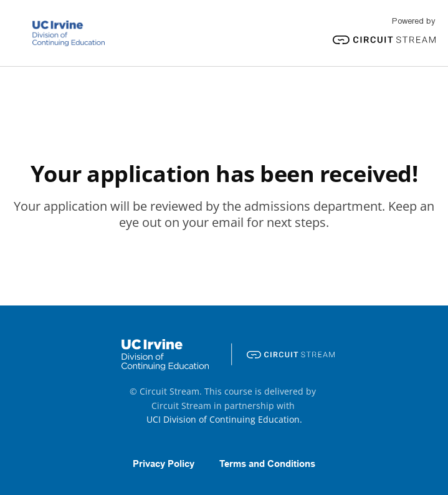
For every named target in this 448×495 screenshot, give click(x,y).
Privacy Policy (164, 464)
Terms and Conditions (267, 464)
